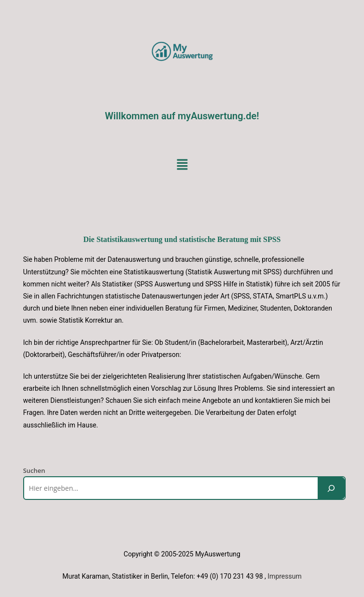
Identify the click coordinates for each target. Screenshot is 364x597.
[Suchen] (331, 488)
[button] (182, 165)
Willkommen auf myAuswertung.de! (182, 116)
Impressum (284, 576)
